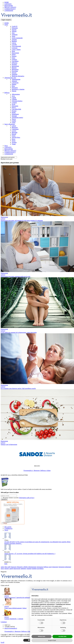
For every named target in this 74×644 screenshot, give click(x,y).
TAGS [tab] (6, 530)
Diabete (14, 84)
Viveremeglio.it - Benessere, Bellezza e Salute (37, 471)
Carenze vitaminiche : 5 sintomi (14, 619)
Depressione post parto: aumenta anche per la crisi (15, 276)
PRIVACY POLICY (10, 7)
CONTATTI (8, 4)
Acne (13, 96)
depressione (17, 569)
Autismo (14, 40)
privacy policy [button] (45, 601)
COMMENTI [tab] (8, 529)
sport (50, 567)
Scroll (2, 642)
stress (2, 569)
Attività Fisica (16, 137)
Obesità (14, 91)
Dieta (13, 86)
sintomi (7, 569)
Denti (13, 51)
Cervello (14, 45)
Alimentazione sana (10, 78)
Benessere (15, 127)
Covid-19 (14, 26)
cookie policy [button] (58, 606)
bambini (34, 569)
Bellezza (7, 93)
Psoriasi (14, 111)
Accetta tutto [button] (62, 636)
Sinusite (14, 30)
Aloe (13, 33)
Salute (6, 25)
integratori (55, 567)
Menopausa (15, 69)
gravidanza (40, 569)
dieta (6, 567)
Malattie (14, 68)
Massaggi (15, 132)
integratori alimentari (65, 567)
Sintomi (14, 73)
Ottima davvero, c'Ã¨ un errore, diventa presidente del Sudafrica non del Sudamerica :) (30, 554)
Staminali (15, 74)
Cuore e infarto (16, 50)
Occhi (13, 104)
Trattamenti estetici (17, 117)
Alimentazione (16, 79)
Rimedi (14, 134)
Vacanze (14, 142)
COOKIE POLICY (10, 9)
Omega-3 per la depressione (9, 444)
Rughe (14, 113)
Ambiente (15, 35)
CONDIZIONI (9, 11)
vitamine (29, 569)
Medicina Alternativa (18, 76)
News (6, 146)
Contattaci (4, 622)
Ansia (13, 36)
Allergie (14, 31)
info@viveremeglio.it (11, 628)
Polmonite (15, 28)
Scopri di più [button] (52, 640)
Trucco (14, 119)
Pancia (14, 108)
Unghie (14, 121)
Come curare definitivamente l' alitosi (15, 608)
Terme (14, 141)
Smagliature (15, 114)
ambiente (23, 569)
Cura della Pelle (16, 109)
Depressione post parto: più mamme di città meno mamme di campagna (22, 220)
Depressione (15, 53)
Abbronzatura (16, 94)
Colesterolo (15, 83)
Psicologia (15, 71)
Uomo (14, 122)
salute (2, 567)
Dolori (14, 54)
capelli (11, 569)
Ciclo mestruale (16, 46)
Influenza (14, 63)
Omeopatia (15, 106)
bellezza (46, 567)
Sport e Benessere (10, 124)
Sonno (14, 136)
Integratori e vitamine (18, 89)
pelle (9, 567)
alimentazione (32, 567)
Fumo (13, 58)
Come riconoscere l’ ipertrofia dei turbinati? (17, 598)
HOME (7, 2)
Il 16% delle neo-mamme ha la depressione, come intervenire (19, 332)
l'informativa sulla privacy (27, 498)
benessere (14, 567)
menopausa (40, 567)
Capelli (14, 98)
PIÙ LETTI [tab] (8, 527)
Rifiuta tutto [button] (42, 636)
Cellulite (14, 99)
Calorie (14, 126)
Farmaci (14, 56)
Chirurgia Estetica (17, 101)
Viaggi (14, 144)
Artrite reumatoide (17, 38)
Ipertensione (15, 66)
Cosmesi (14, 103)
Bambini (14, 41)
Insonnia (14, 64)
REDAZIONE (9, 6)
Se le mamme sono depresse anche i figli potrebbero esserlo (18, 388)
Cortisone (15, 48)
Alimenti (14, 81)
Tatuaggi (14, 116)
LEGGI (3, 219)
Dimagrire (15, 88)
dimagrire (20, 567)
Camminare (15, 129)
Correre (14, 131)
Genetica (14, 59)
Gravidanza (15, 61)
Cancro (14, 43)
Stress (13, 139)
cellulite (25, 567)
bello (6, 564)
